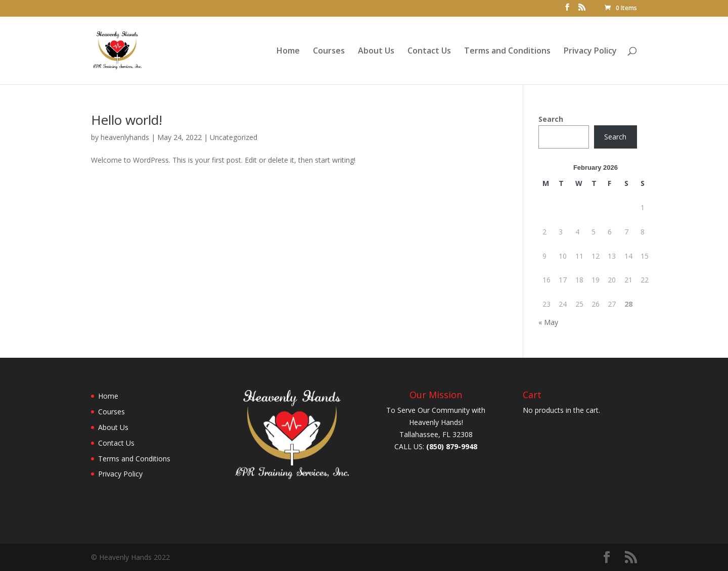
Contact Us (429, 52)
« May (548, 322)
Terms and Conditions (507, 52)
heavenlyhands (125, 137)
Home (288, 52)
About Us (376, 52)
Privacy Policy (590, 52)
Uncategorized (234, 137)
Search (551, 119)
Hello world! (127, 120)
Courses (329, 52)
